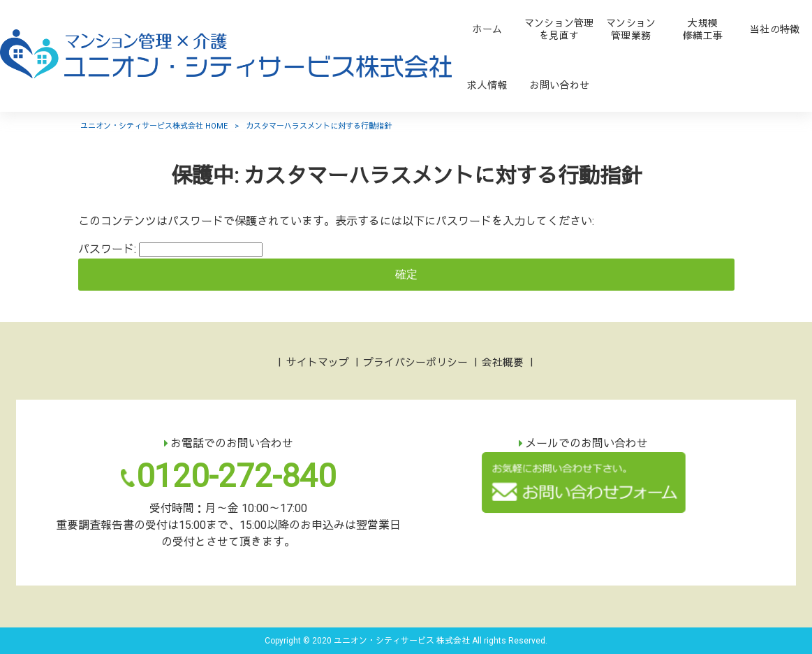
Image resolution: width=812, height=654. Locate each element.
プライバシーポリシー (415, 363)
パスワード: (170, 249)
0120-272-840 (236, 476)
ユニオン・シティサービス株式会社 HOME (154, 126)
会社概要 (503, 363)
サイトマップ (318, 363)
